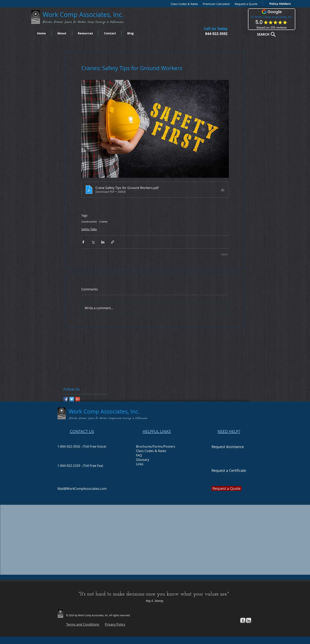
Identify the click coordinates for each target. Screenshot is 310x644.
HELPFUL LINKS (157, 431)
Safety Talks (89, 229)
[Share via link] (113, 242)
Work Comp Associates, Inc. (84, 14)
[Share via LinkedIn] (103, 242)
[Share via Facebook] (83, 242)
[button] (245, 4)
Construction (89, 222)
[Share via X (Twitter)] (93, 242)
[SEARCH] (265, 34)
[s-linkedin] (249, 620)
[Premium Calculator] (215, 4)
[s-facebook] (243, 620)
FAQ (139, 455)
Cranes (103, 222)
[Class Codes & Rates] (183, 4)
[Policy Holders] (279, 4)
